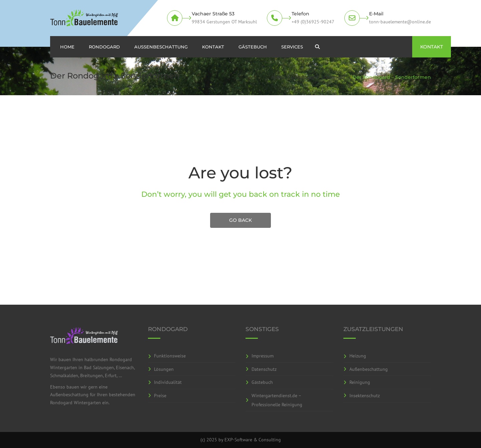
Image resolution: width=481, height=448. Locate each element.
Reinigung (360, 382)
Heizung (358, 356)
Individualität (168, 382)
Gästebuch (253, 47)
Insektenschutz (365, 396)
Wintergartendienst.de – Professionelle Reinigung (277, 400)
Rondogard (104, 47)
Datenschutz (264, 369)
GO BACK (240, 220)
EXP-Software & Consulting (253, 440)
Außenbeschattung (369, 369)
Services (292, 47)
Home (67, 47)
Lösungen (164, 369)
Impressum (263, 356)
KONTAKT (432, 47)
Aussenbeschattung (161, 47)
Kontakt (213, 47)
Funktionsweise (170, 356)
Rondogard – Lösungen (319, 77)
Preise (160, 396)
